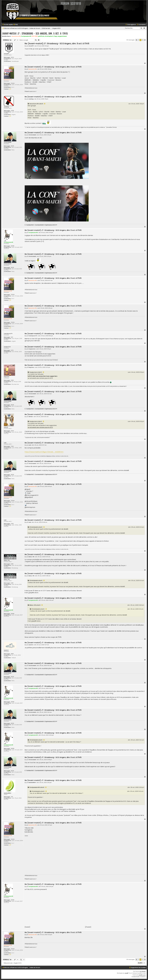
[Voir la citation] (45, 104)
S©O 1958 (35, 36)
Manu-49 (7, 560)
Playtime (7, 377)
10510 (12, 431)
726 (12, 797)
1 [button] (138, 40)
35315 (12, 146)
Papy (56, 36)
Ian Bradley (143, 971)
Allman (6, 427)
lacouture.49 (16, 36)
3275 (12, 350)
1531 (12, 337)
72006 (13, 83)
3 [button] (143, 40)
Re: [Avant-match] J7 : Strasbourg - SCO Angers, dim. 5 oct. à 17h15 (57, 44)
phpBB (126, 973)
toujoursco (7, 347)
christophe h (49, 36)
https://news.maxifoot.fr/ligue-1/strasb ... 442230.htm (44, 452)
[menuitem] (15, 25)
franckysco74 (8, 334)
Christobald (8, 142)
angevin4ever (62, 36)
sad (5, 443)
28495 (13, 246)
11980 (12, 380)
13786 (12, 111)
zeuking (6, 107)
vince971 (6, 54)
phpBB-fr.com (142, 975)
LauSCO (6, 650)
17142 (12, 446)
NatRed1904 (7, 793)
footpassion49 (26, 36)
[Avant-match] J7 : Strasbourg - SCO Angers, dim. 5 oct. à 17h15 (35, 34)
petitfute (41, 36)
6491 (12, 564)
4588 (12, 654)
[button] (136, 40)
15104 (12, 57)
